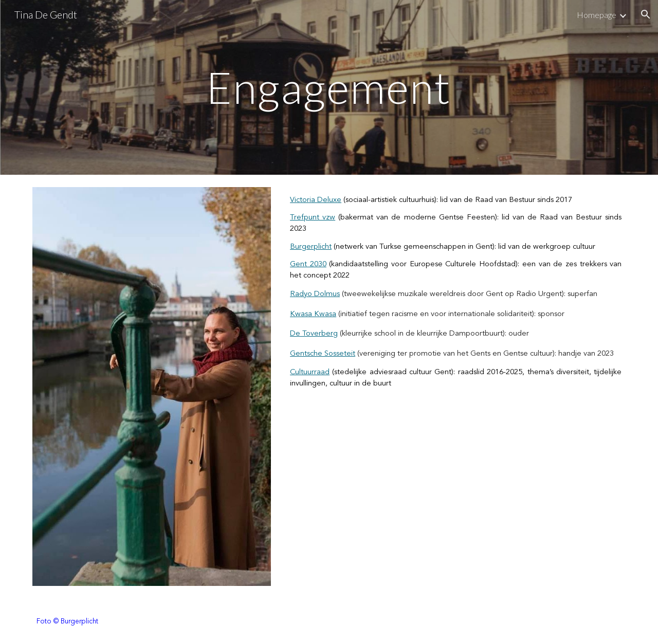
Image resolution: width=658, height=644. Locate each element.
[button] (646, 14)
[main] (329, 87)
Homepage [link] (597, 15)
